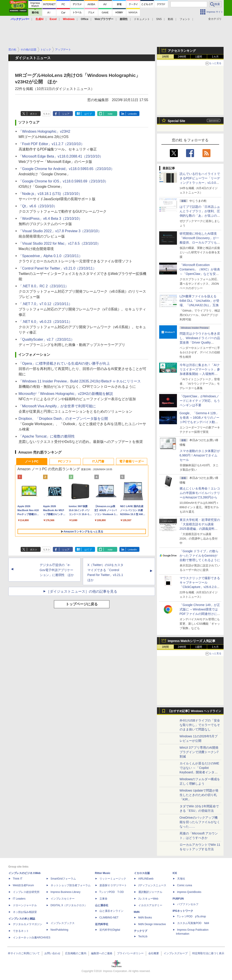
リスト (47, 114)
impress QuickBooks (189, 892)
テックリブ (141, 931)
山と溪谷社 (102, 905)
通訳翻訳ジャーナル (150, 892)
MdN (137, 912)
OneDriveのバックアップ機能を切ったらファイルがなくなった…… (200, 822)
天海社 (181, 879)
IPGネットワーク (183, 911)
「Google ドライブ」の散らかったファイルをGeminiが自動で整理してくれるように (200, 556)
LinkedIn (132, 114)
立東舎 (103, 899)
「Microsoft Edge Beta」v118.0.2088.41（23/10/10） (61, 156)
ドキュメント (142, 19)
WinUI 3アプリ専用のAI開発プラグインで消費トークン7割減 (199, 752)
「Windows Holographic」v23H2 (45, 131)
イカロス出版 (142, 873)
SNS (159, 19)
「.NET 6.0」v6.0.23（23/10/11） (46, 322)
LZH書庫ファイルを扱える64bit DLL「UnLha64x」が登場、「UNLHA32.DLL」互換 (200, 301)
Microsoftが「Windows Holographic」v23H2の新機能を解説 (66, 394)
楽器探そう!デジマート (113, 885)
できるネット (21, 931)
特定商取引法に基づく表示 (208, 953)
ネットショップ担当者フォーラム (71, 885)
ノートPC (32, 461)
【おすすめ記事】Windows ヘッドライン (195, 711)
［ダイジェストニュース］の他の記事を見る (82, 591)
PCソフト (65, 461)
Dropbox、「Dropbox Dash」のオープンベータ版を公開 (63, 419)
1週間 (199, 57)
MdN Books (145, 918)
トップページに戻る (82, 604)
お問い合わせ (52, 953)
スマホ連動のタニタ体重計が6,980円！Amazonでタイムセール (200, 455)
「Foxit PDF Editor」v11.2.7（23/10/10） (52, 144)
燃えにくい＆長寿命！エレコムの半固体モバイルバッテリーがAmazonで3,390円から (200, 493)
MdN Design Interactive (152, 924)
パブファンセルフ (188, 904)
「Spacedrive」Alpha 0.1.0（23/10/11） (51, 256)
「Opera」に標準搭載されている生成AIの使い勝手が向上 (64, 363)
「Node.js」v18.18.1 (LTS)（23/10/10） (50, 194)
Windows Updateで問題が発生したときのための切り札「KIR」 (199, 795)
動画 (171, 19)
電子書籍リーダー (132, 461)
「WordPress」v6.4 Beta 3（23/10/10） (50, 219)
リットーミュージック (113, 879)
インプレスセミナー (63, 899)
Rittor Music (103, 873)
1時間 (165, 57)
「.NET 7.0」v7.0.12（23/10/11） (46, 304)
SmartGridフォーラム (63, 879)
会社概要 (154, 953)
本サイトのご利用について (24, 953)
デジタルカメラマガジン (28, 924)
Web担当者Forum (23, 885)
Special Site (177, 121)
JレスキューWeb (148, 899)
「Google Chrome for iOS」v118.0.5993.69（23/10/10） (63, 181)
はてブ (88, 114)
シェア (66, 114)
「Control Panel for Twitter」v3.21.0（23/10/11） (58, 268)
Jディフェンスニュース (152, 885)
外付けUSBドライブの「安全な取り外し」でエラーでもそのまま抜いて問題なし (200, 725)
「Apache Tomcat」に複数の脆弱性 (47, 436)
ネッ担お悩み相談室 (25, 912)
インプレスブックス (63, 923)
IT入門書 (98, 461)
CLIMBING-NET (109, 918)
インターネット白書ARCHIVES (32, 938)
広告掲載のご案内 (76, 953)
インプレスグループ (176, 953)
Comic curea (185, 885)
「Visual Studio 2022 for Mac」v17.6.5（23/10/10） (60, 243)
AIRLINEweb (146, 879)
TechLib (143, 936)
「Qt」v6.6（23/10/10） (38, 206)
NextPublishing (59, 930)
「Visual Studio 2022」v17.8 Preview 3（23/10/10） (60, 231)
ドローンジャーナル (25, 905)
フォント (185, 19)
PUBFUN (178, 899)
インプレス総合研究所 (26, 892)
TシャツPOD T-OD (112, 892)
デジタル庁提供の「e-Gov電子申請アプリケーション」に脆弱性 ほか (57, 570)
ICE (175, 873)
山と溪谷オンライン (111, 911)
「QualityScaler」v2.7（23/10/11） (47, 339)
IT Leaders (19, 899)
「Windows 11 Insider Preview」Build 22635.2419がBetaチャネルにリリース (80, 381)
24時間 (182, 57)
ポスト (34, 114)
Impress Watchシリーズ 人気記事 (192, 641)
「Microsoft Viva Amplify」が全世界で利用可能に (57, 406)
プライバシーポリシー (130, 953)
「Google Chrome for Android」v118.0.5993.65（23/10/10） (66, 169)
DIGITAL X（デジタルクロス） (69, 905)
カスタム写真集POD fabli (193, 923)
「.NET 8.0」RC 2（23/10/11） (44, 286)
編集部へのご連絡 (102, 953)
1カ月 (215, 57)
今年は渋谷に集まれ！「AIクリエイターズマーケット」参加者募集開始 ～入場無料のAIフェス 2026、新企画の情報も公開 (200, 374)
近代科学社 (102, 924)
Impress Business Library (66, 892)
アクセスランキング (182, 51)
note (110, 114)
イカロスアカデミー (150, 905)
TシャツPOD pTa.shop (192, 916)
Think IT (18, 879)
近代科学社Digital (110, 930)
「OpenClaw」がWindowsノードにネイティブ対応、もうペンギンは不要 (200, 401)
